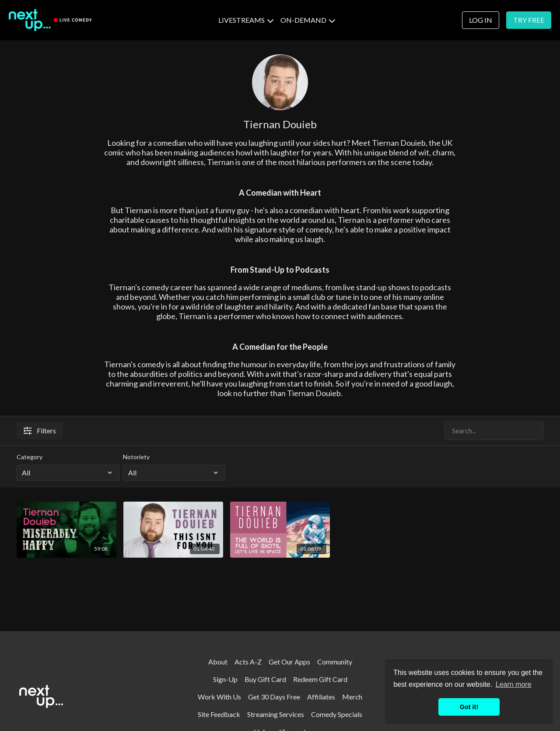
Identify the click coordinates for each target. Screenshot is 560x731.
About (218, 662)
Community (335, 662)
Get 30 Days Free (274, 697)
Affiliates (321, 697)
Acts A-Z (248, 662)
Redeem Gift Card (320, 679)
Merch (352, 697)
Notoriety (136, 457)
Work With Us (219, 697)
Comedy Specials (337, 714)
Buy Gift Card (265, 679)
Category (30, 457)
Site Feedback (219, 714)
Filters (40, 431)
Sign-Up (225, 679)
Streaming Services (276, 714)
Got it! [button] (469, 707)
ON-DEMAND (308, 20)
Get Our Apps (289, 662)
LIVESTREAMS (246, 20)
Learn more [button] (514, 684)
